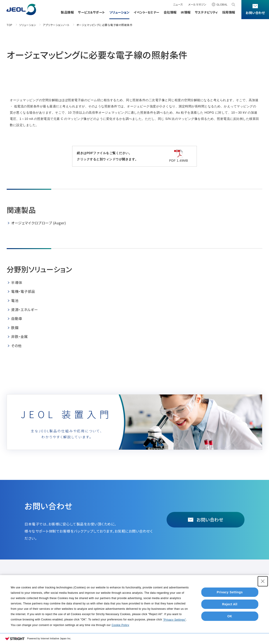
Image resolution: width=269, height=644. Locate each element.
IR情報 (186, 12)
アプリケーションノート (56, 25)
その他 (16, 346)
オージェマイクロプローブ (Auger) (39, 223)
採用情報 (229, 12)
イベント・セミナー (147, 12)
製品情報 (67, 12)
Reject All (230, 604)
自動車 (17, 318)
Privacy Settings (230, 592)
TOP (10, 25)
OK (230, 616)
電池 (15, 300)
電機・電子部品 (23, 291)
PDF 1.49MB (178, 156)
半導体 (17, 282)
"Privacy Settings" (174, 620)
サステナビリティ (206, 12)
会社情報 (170, 12)
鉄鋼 (15, 328)
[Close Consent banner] (263, 581)
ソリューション (119, 12)
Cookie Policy (120, 625)
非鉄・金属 (19, 336)
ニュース (178, 4)
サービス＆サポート (92, 12)
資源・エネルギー (24, 310)
